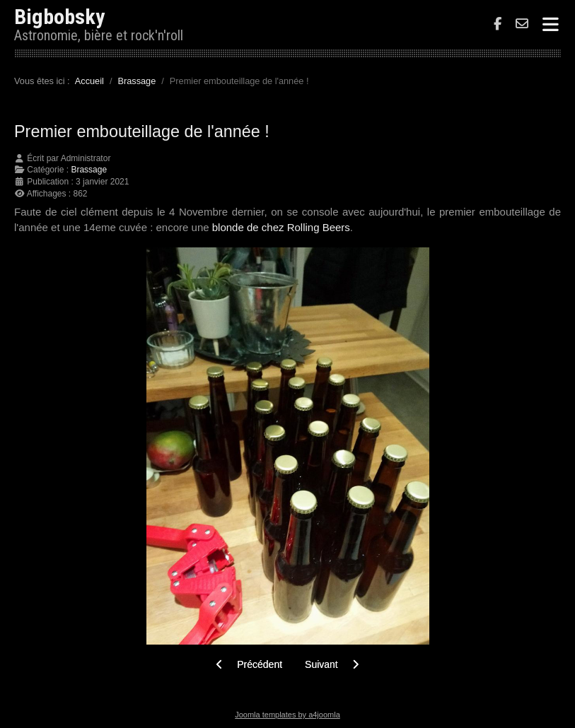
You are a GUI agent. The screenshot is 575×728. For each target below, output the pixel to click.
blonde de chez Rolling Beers (281, 227)
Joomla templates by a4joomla (287, 715)
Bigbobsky (59, 17)
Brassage (89, 170)
